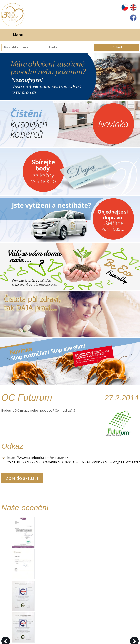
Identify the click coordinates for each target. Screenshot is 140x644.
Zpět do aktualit (22, 478)
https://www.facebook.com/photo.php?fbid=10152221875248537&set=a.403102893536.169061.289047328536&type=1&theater (74, 460)
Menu (18, 35)
